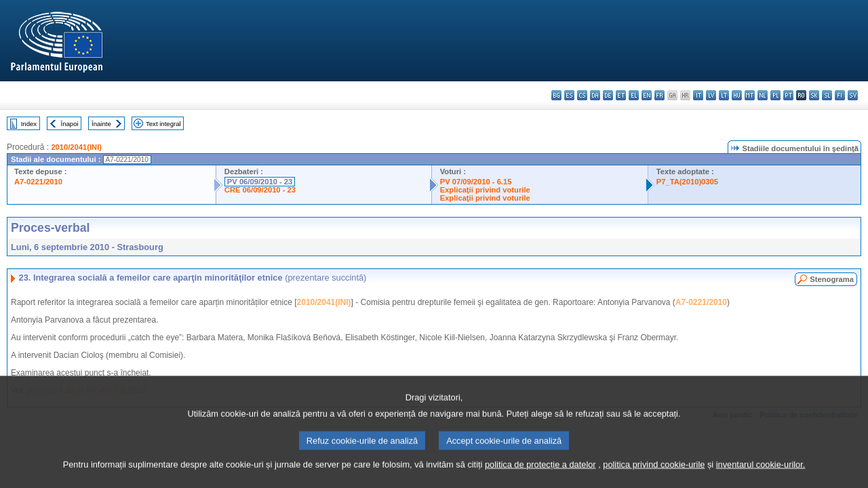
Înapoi (70, 124)
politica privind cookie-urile (654, 473)
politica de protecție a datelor (540, 473)
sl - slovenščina (827, 95)
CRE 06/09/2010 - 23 (260, 190)
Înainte (101, 124)
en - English (647, 95)
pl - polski (775, 95)
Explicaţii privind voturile (485, 190)
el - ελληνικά (634, 95)
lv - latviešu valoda (711, 95)
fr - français (659, 95)
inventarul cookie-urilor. (761, 473)
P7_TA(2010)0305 (687, 182)
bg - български (556, 95)
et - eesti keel (621, 95)
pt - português (788, 95)
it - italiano (698, 95)
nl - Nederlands (763, 95)
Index (29, 124)
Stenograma (832, 279)
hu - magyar (737, 95)
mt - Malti (750, 95)
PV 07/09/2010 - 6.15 (476, 182)
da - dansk (595, 95)
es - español (569, 95)
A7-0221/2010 (38, 182)
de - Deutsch (608, 95)
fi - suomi (840, 95)
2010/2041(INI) (76, 147)
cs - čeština (582, 95)
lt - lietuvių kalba (724, 95)
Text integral (163, 124)
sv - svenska (853, 95)
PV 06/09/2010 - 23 (260, 182)
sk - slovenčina (814, 95)
